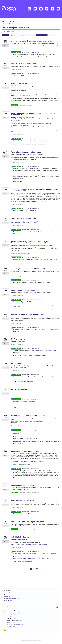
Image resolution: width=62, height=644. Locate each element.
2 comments (13, 226)
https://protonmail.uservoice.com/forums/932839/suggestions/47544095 (29, 544)
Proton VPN (10, 627)
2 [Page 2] (33, 569)
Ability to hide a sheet (19, 83)
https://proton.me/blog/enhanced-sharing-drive (25, 438)
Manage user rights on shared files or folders (28, 416)
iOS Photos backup (18, 339)
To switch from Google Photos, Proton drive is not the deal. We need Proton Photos (35, 190)
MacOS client (16, 363)
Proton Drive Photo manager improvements (27, 315)
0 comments (13, 395)
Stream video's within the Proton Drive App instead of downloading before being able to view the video (31, 242)
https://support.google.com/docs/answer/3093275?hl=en (25, 223)
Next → (38, 569)
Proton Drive (10, 619)
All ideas (6, 595)
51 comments (14, 344)
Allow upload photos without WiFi (24, 485)
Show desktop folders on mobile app (25, 451)
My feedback (52, 35)
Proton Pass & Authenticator (13, 625)
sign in (16, 583)
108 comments (14, 162)
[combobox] (30, 607)
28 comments (14, 296)
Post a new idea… (8, 593)
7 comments (13, 323)
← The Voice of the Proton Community (11, 24)
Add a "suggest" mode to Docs (22, 500)
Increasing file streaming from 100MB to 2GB (28, 269)
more (12, 132)
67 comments (14, 426)
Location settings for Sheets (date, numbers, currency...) (32, 41)
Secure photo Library (19, 389)
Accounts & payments (12, 613)
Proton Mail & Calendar (12, 621)
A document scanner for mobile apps (25, 290)
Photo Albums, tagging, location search (26, 152)
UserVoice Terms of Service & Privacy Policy (31, 640)
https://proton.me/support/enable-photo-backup (46, 554)
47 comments (14, 48)
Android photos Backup (20, 537)
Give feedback (11, 611)
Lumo (8, 617)
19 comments (14, 276)
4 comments (22, 105)
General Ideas (10, 615)
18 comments (14, 135)
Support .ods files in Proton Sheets (24, 64)
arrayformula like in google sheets (24, 219)
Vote (5, 45)
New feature (21, 48)
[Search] (57, 607)
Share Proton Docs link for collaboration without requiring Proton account (33, 114)
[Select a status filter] (42, 35)
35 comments (14, 547)
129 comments (14, 371)
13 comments (14, 253)
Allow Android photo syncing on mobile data (28, 522)
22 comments (14, 69)
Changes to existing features (24, 253)
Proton (9, 630)
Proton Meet (10, 623)
